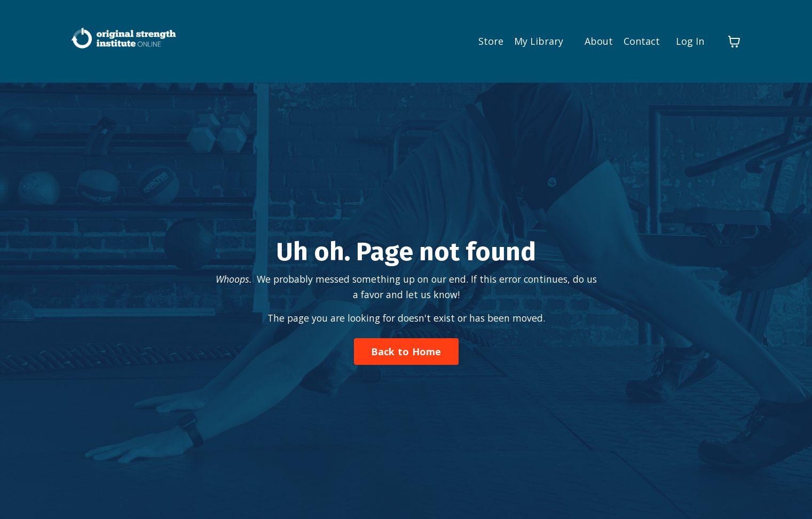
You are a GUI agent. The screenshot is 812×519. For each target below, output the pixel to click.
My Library (539, 41)
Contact (642, 41)
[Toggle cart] (734, 41)
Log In (690, 41)
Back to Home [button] (406, 352)
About (599, 41)
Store (491, 41)
